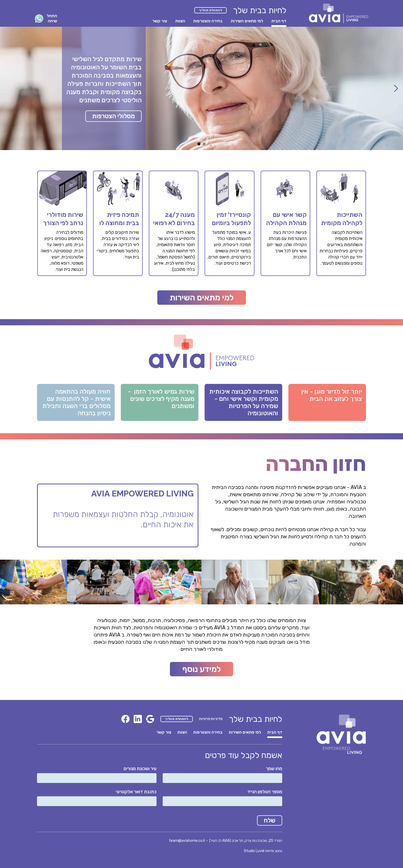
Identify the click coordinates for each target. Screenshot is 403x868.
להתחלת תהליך (210, 10)
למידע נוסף (201, 669)
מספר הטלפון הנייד (265, 792)
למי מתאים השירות (202, 298)
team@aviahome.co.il (187, 841)
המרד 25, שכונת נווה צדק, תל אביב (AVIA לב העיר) (246, 841)
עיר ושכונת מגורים (140, 769)
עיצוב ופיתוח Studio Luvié (263, 851)
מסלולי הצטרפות (113, 116)
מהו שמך (274, 769)
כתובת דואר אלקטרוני (136, 792)
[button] (396, 88)
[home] (338, 13)
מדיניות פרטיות (211, 719)
